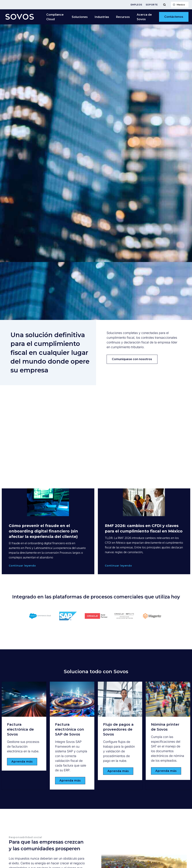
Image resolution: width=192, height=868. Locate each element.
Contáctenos (174, 17)
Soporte (152, 5)
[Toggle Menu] (164, 5)
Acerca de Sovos (144, 17)
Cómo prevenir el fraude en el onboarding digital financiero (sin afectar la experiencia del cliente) (43, 531)
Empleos (136, 5)
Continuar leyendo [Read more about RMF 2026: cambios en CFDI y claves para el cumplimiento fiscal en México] (118, 566)
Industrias (102, 17)
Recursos (123, 17)
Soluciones (80, 17)
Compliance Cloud (55, 17)
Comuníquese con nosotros (132, 359)
